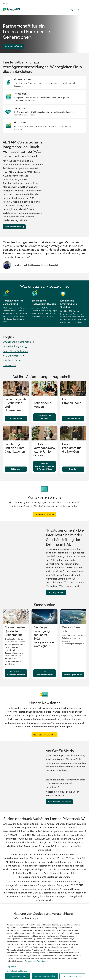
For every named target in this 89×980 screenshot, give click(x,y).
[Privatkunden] (16, 427)
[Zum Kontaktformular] (44, 523)
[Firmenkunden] (73, 427)
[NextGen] (73, 477)
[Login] (79, 10)
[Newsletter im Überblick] (44, 743)
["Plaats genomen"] (56, 601)
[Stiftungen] (16, 477)
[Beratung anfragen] (13, 46)
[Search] (73, 10)
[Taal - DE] (6, 4)
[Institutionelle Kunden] (44, 426)
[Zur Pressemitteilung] (14, 227)
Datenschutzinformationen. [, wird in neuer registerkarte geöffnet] (37, 969)
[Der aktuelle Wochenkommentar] (16, 682)
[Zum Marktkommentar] (44, 682)
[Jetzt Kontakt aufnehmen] (59, 810)
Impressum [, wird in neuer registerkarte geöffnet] (12, 975)
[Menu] (85, 10)
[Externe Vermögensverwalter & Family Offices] (44, 475)
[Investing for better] (73, 683)
